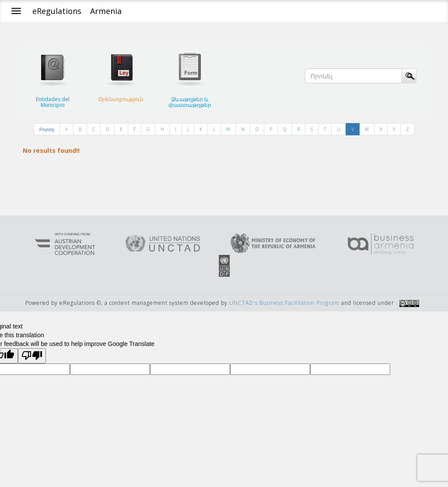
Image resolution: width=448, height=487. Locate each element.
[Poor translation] (32, 356)
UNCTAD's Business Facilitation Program (284, 303)
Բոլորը (47, 129)
